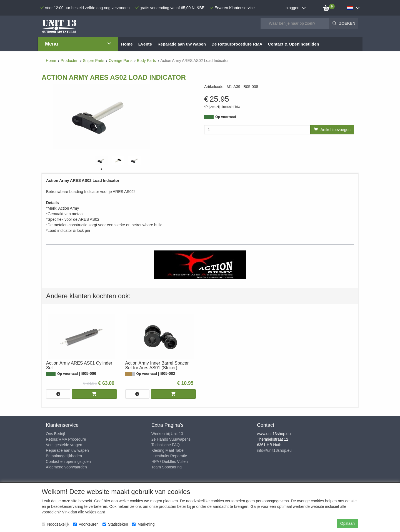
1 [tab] (101, 169)
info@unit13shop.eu (274, 450)
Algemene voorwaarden (66, 467)
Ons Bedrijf (55, 434)
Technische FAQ (166, 445)
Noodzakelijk (55, 524)
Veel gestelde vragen (64, 445)
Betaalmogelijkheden (64, 456)
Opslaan (347, 523)
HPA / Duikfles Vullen (170, 461)
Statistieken (115, 524)
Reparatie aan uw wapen (67, 450)
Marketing (143, 524)
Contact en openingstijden (68, 461)
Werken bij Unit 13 (167, 434)
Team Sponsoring (167, 467)
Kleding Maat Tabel (168, 450)
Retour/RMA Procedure (66, 439)
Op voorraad (226, 117)
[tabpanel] (101, 161)
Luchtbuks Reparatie (169, 456)
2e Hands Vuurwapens (171, 439)
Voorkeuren (86, 524)
